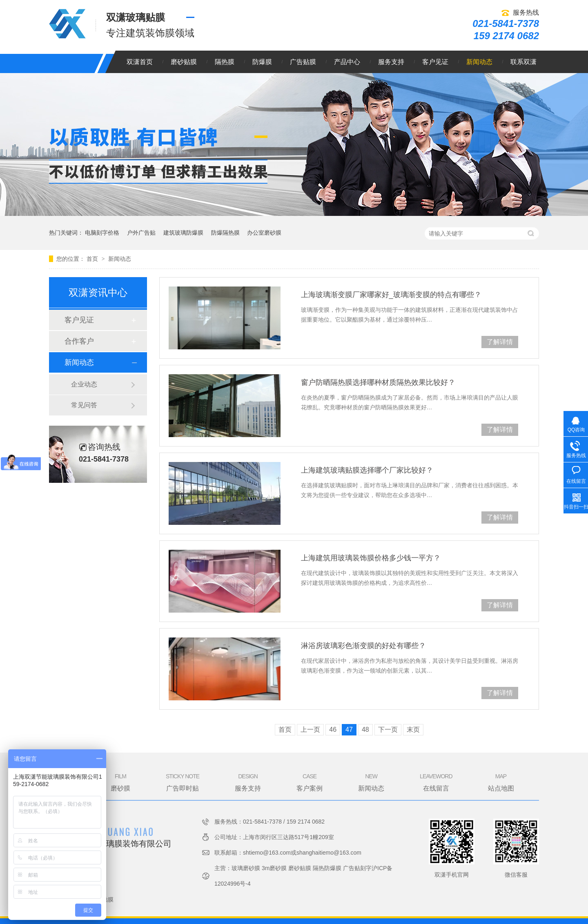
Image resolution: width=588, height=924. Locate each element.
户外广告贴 (141, 233)
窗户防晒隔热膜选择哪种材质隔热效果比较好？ (378, 382)
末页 (413, 730)
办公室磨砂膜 (264, 233)
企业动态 (84, 384)
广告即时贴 (183, 782)
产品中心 (347, 62)
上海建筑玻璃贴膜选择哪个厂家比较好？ (367, 470)
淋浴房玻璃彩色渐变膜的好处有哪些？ (363, 646)
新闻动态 (479, 62)
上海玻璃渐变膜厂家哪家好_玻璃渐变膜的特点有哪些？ (391, 295)
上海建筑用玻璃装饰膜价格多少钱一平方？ (371, 558)
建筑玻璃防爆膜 (183, 233)
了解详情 (500, 342)
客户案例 (310, 782)
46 (333, 730)
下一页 (388, 730)
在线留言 (436, 782)
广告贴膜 (303, 62)
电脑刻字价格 (102, 233)
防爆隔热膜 (225, 233)
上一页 (310, 730)
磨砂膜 (120, 782)
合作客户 (79, 341)
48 (365, 730)
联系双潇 (523, 62)
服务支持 (391, 62)
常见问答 (84, 405)
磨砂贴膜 (184, 62)
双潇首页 (140, 62)
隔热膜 (225, 62)
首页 (93, 259)
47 (349, 730)
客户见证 (435, 62)
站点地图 (501, 782)
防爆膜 (262, 62)
